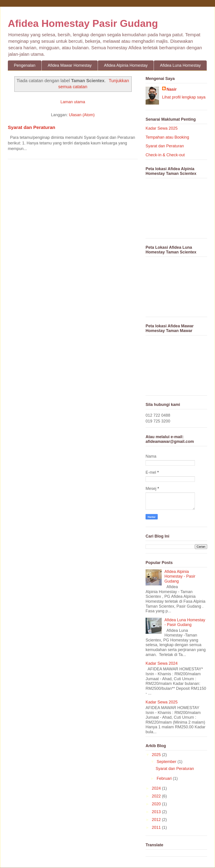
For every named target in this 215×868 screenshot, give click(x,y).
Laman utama (73, 102)
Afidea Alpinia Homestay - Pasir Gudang (180, 576)
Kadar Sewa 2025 (162, 128)
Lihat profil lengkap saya (184, 97)
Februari (165, 778)
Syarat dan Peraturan (32, 127)
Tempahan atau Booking (167, 137)
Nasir (172, 89)
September (167, 762)
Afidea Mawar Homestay (70, 65)
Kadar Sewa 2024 (162, 663)
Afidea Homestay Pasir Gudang (83, 23)
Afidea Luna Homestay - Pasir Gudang (185, 622)
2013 (157, 812)
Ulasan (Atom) (82, 115)
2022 (157, 796)
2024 (157, 788)
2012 (157, 820)
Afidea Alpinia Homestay (126, 65)
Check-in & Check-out (165, 155)
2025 (157, 755)
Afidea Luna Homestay (180, 65)
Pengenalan (25, 65)
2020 (157, 804)
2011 (157, 827)
